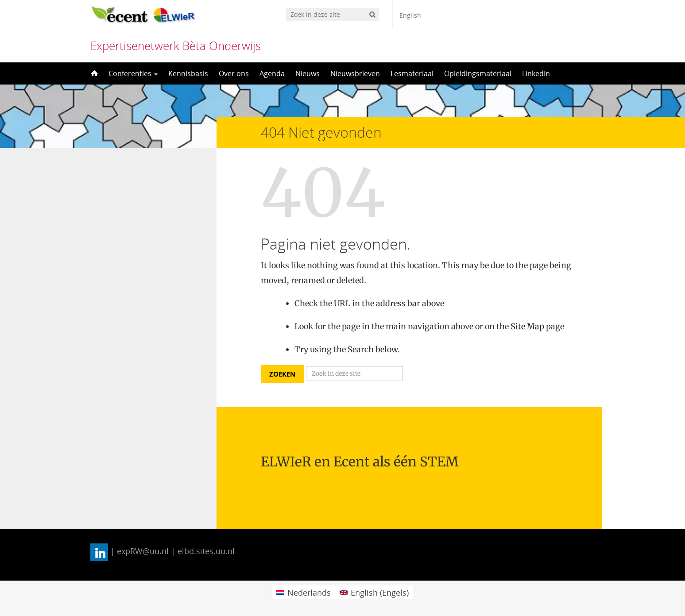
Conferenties (133, 73)
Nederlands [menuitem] (309, 593)
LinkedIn (536, 73)
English (410, 15)
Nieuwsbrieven (355, 73)
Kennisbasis (188, 73)
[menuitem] (304, 592)
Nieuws (308, 73)
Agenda (272, 73)
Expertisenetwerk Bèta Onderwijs (176, 46)
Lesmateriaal (412, 73)
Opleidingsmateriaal (478, 73)
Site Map (527, 326)
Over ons (234, 73)
